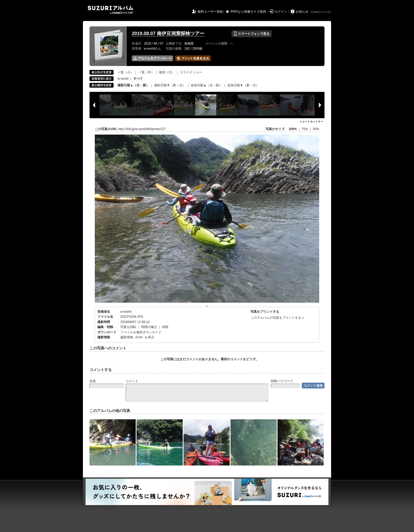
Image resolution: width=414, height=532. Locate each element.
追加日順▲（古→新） (206, 85)
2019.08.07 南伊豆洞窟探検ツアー (168, 34)
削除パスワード (282, 381)
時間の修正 (149, 327)
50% (316, 129)
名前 (93, 381)
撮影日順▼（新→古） (170, 85)
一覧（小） (125, 72)
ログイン (281, 12)
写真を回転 (128, 327)
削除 (165, 327)
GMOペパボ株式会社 (321, 12)
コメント (132, 381)
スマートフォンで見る (251, 34)
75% (305, 129)
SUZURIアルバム (110, 10)
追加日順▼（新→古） (243, 85)
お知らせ (302, 12)
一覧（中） (146, 72)
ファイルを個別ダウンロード (141, 332)
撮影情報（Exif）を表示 (137, 337)
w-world (123, 79)
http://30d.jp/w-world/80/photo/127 (142, 129)
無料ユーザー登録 (210, 12)
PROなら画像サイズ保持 (248, 12)
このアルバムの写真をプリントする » (277, 318)
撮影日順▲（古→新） (133, 85)
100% (293, 129)
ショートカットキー (311, 122)
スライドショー (191, 72)
